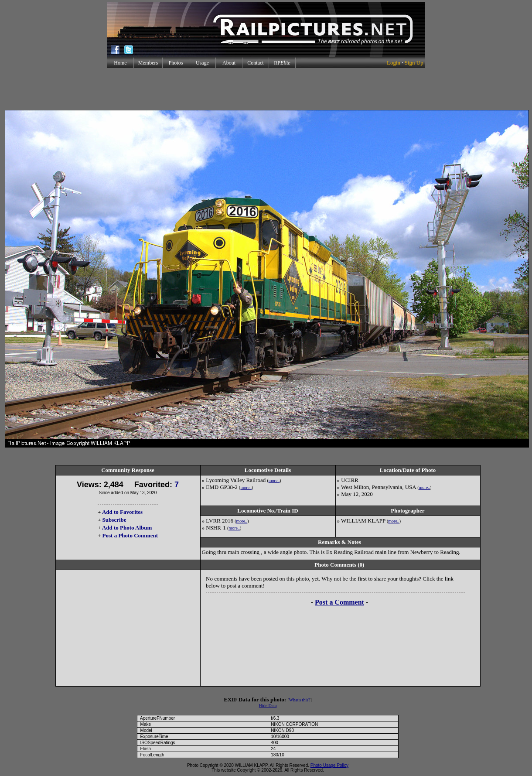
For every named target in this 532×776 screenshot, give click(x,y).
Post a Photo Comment (130, 535)
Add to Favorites (122, 512)
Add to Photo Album (127, 528)
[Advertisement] (266, 89)
